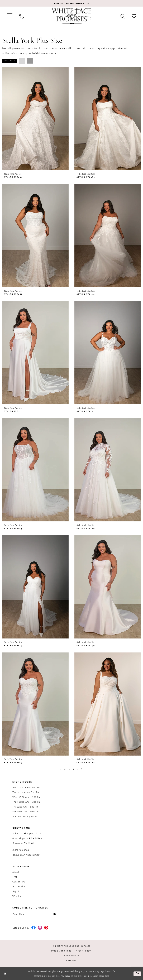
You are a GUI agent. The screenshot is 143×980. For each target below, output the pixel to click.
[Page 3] (69, 769)
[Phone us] (22, 16)
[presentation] (35, 119)
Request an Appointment (26, 855)
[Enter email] (35, 914)
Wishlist (17, 896)
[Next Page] (86, 769)
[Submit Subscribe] (55, 914)
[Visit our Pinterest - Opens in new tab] (46, 928)
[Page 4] (73, 769)
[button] (10, 16)
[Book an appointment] (71, 3)
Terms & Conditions (60, 951)
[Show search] (123, 16)
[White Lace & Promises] (71, 16)
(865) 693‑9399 (21, 850)
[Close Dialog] (5, 974)
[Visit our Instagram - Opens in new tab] (40, 928)
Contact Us (19, 882)
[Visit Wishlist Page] (134, 16)
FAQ (15, 877)
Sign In (16, 891)
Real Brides (19, 887)
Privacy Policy (83, 951)
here (107, 976)
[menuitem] (10, 16)
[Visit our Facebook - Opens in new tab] (34, 928)
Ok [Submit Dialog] (137, 974)
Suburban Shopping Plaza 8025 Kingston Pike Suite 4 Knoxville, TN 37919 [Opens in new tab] (28, 838)
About (16, 872)
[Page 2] (65, 769)
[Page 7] (82, 769)
